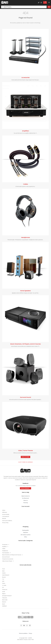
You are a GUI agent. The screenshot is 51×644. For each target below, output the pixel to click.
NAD (3, 581)
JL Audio (4, 585)
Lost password (6, 516)
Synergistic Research (7, 596)
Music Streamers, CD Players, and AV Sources (26, 344)
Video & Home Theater (8, 561)
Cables (26, 184)
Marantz (4, 602)
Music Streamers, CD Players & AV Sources (13, 555)
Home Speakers (26, 291)
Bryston (4, 577)
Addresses (5, 512)
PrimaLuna (5, 590)
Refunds (4, 519)
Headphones (26, 237)
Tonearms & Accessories (8, 559)
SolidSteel (4, 606)
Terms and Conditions (7, 521)
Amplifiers (26, 131)
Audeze (4, 573)
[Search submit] (49, 7)
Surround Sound (26, 397)
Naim (3, 571)
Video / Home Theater (26, 451)
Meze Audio (5, 600)
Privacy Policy (5, 523)
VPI (3, 587)
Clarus (4, 583)
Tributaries (5, 598)
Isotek (4, 592)
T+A (3, 579)
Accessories (26, 78)
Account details (6, 514)
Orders (4, 510)
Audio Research (6, 575)
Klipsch (4, 594)
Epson (4, 604)
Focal (3, 569)
